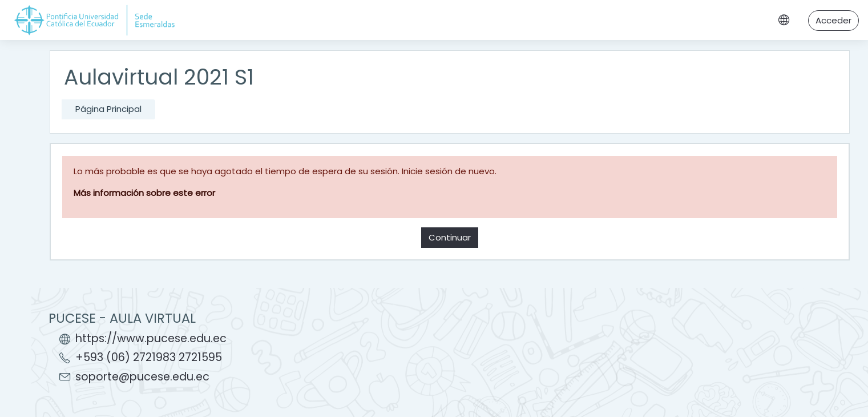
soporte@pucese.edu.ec (142, 377)
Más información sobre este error (144, 193)
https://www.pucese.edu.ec (151, 338)
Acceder (833, 20)
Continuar (450, 237)
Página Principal (108, 109)
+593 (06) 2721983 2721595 (149, 357)
